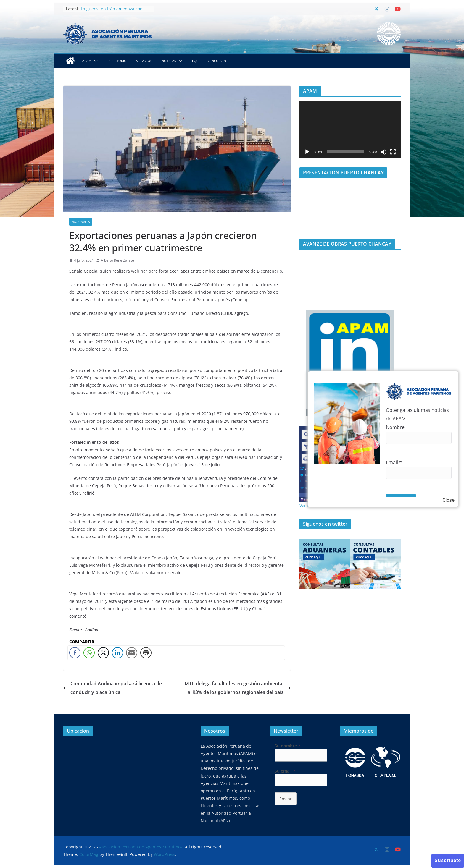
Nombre (395, 427)
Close (448, 500)
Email (394, 462)
